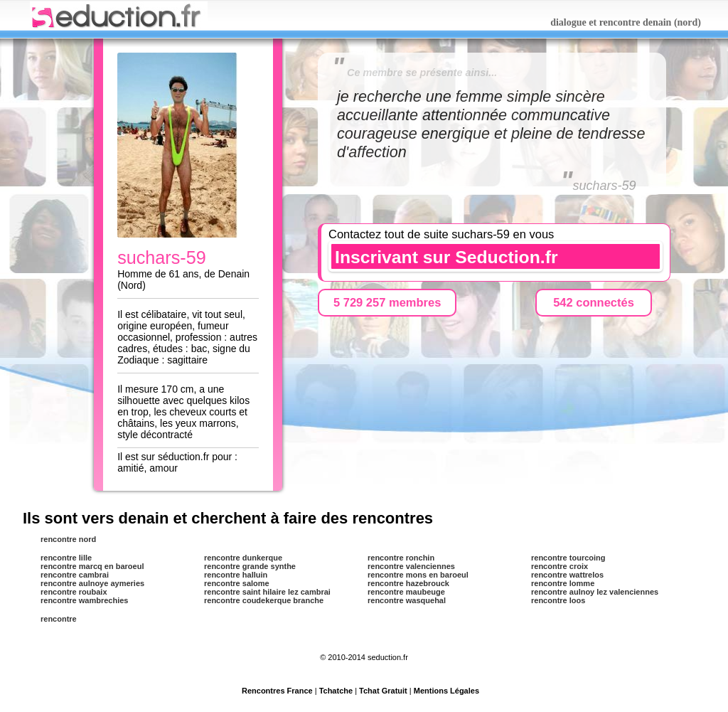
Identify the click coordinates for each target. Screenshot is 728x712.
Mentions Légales (446, 691)
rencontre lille (66, 558)
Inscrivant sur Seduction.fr (446, 257)
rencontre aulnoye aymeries (92, 583)
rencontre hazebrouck (408, 583)
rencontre (59, 619)
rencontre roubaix (74, 592)
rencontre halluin (236, 575)
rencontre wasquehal (407, 600)
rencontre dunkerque (243, 558)
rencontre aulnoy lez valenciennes (595, 592)
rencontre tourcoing (568, 558)
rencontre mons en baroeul (418, 575)
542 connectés (594, 302)
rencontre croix (560, 566)
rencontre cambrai (75, 575)
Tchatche (336, 691)
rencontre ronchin (401, 558)
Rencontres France (277, 691)
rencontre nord (68, 539)
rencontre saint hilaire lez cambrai (267, 592)
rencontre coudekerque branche (264, 600)
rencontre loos (558, 600)
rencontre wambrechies (85, 600)
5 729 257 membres (387, 302)
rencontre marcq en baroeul (92, 566)
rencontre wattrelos (567, 575)
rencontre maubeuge (406, 592)
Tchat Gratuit (383, 691)
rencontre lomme (563, 583)
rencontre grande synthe (250, 566)
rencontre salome (237, 583)
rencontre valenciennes (411, 566)
